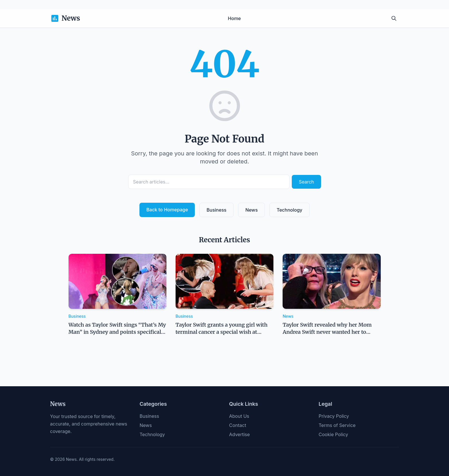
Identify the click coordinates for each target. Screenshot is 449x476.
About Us (239, 416)
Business (216, 210)
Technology (289, 210)
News (251, 210)
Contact (238, 425)
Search (306, 182)
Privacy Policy (334, 416)
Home (234, 18)
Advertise (240, 434)
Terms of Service (337, 425)
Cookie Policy (334, 434)
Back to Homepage (167, 210)
